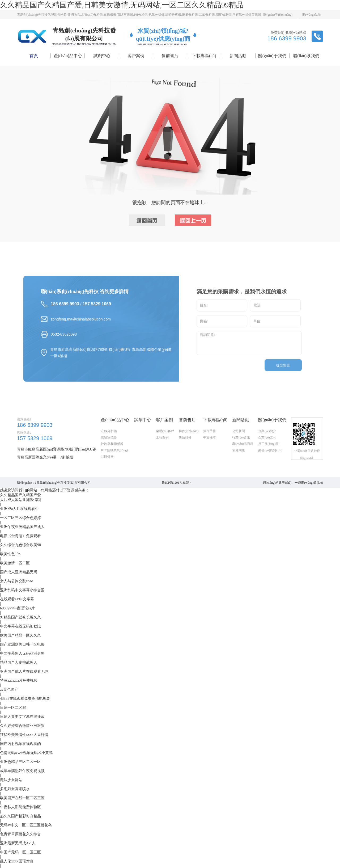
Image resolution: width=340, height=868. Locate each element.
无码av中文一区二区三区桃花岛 (26, 825)
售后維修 (185, 450)
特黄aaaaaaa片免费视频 (19, 681)
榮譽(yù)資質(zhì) (270, 462)
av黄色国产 (9, 690)
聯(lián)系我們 (306, 56)
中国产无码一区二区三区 (20, 852)
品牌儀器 (107, 469)
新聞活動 (238, 56)
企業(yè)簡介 (267, 443)
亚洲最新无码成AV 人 (18, 843)
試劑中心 (102, 56)
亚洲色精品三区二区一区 (20, 762)
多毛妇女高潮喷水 (15, 789)
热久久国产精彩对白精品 (20, 816)
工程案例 (162, 450)
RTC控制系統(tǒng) (114, 462)
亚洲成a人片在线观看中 (19, 509)
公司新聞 (239, 443)
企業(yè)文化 (267, 450)
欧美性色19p (10, 554)
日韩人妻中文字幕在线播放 (22, 717)
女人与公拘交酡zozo (16, 581)
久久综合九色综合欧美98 (20, 545)
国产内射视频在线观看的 (20, 744)
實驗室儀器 (109, 450)
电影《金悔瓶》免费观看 (20, 536)
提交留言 (283, 373)
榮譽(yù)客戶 (165, 443)
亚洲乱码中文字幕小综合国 (22, 590)
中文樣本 (210, 450)
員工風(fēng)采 (268, 456)
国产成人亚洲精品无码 (19, 572)
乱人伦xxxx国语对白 (17, 861)
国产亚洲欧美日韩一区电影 (22, 644)
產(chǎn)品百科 (243, 456)
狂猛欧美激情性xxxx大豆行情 (24, 735)
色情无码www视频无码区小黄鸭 (26, 753)
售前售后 (170, 56)
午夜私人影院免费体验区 (20, 807)
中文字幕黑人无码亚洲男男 (22, 653)
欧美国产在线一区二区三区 (22, 798)
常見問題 (239, 462)
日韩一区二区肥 (13, 708)
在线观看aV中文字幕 (17, 599)
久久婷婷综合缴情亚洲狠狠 (22, 726)
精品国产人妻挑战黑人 (19, 662)
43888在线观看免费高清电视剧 (25, 699)
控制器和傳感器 (112, 456)
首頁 (34, 56)
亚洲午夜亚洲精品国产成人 (22, 527)
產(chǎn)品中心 (68, 56)
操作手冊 (210, 443)
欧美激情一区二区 (15, 563)
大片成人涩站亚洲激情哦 (20, 500)
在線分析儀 (109, 443)
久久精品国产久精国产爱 (20, 495)
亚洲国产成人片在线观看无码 (24, 671)
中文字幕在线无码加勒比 (20, 626)
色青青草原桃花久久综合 (20, 834)
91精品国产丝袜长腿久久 (20, 617)
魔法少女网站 (11, 780)
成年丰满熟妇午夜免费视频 (22, 771)
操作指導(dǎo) (189, 443)
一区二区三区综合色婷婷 (20, 518)
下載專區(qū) (204, 56)
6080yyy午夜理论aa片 (17, 608)
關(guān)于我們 (272, 56)
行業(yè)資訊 (241, 450)
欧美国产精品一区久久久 (20, 635)
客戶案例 (136, 56)
